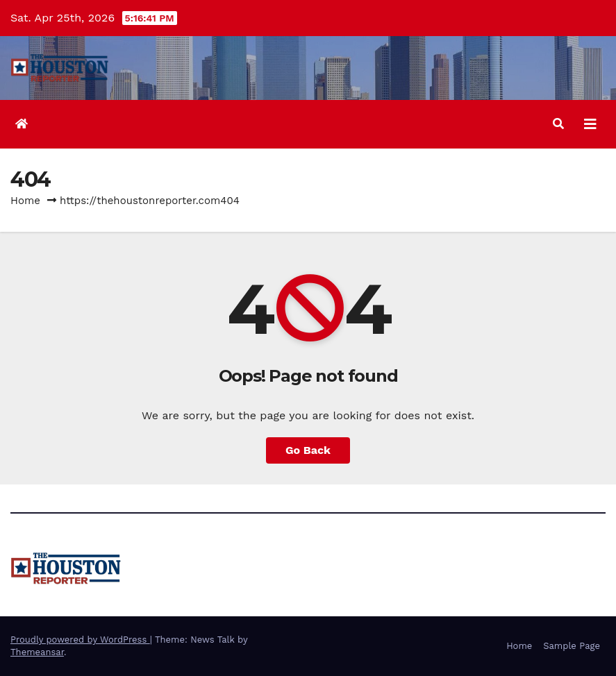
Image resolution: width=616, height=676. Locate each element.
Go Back (308, 450)
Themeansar (37, 652)
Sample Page (572, 646)
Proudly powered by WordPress (80, 640)
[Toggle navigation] (590, 124)
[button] (558, 124)
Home (25, 201)
